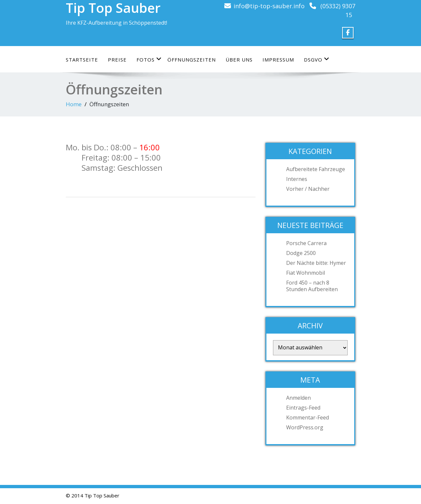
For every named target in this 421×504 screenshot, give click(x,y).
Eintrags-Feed (303, 408)
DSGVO (317, 59)
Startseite (82, 60)
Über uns (239, 60)
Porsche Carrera (306, 243)
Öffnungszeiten (192, 60)
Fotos (149, 59)
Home (74, 104)
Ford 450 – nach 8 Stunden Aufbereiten (312, 286)
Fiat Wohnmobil (306, 273)
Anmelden (298, 398)
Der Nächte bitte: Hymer (316, 263)
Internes (297, 179)
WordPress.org (305, 427)
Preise (117, 60)
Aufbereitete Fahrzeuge (316, 169)
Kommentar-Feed (308, 417)
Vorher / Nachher (308, 189)
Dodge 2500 (301, 253)
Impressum (278, 60)
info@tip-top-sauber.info (269, 6)
